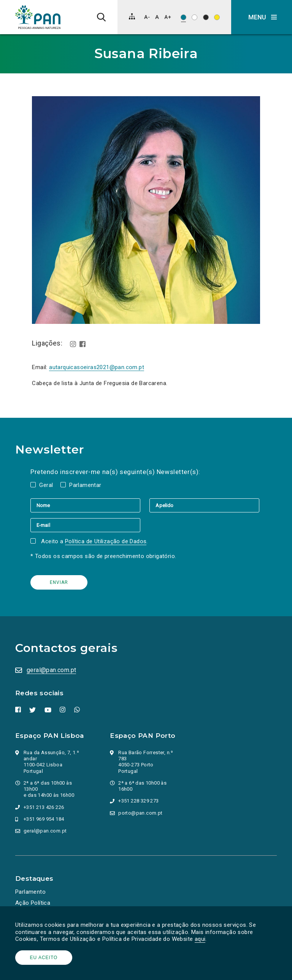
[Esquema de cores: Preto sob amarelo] (217, 17)
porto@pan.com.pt (140, 813)
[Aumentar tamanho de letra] (168, 17)
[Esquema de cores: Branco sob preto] (206, 17)
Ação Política (33, 903)
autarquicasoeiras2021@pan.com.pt (97, 367)
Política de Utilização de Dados (106, 541)
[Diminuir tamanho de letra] (147, 17)
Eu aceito (44, 958)
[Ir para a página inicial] (38, 17)
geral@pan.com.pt (51, 670)
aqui (200, 939)
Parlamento (30, 892)
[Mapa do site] (132, 16)
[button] (262, 17)
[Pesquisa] (101, 17)
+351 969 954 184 (44, 819)
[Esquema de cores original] (183, 17)
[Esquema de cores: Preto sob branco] (194, 17)
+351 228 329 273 (138, 801)
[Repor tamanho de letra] (157, 17)
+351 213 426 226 (44, 807)
